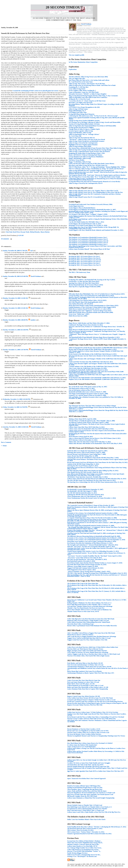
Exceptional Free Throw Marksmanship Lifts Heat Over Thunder (87, 809)
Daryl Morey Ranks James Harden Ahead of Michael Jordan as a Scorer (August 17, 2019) (95, 563)
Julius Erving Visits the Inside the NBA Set (82, 138)
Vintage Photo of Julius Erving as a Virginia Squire (84, 129)
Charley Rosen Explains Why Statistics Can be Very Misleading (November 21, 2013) (93, 551)
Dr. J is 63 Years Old (75, 136)
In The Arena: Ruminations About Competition (83, 62)
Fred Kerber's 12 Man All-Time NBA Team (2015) (84, 281)
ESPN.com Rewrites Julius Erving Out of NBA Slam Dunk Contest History (92, 164)
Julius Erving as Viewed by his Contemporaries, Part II (86, 183)
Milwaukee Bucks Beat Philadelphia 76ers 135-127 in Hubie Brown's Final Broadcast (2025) (97, 294)
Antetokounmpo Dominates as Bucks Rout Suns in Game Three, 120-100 (89, 667)
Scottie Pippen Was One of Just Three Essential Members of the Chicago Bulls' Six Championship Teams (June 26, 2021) (94, 228)
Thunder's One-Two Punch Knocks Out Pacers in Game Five (86, 608)
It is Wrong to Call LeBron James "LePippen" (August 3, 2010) (88, 214)
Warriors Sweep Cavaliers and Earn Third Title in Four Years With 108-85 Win (91, 719)
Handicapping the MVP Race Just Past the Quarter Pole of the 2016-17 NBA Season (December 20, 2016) (98, 434)
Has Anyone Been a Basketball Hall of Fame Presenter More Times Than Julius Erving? (95, 148)
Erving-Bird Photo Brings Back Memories (82, 114)
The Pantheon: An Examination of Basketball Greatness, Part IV (88, 243)
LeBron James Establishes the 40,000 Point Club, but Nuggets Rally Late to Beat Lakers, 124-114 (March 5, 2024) (98, 375)
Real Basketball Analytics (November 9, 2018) (81, 561)
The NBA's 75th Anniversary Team (79, 272)
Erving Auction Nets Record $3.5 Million (81, 127)
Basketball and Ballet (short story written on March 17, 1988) (87, 392)
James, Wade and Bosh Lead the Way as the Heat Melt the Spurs (87, 791)
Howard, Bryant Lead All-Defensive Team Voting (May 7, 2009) (87, 454)
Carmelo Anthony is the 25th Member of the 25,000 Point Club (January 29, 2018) (94, 366)
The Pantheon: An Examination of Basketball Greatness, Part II (88, 239)
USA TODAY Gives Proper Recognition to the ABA (84, 107)
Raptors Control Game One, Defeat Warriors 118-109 (84, 696)
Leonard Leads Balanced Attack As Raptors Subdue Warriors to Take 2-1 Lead (91, 700)
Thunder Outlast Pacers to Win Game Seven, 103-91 (83, 611)
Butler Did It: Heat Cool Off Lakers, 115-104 (81, 684)
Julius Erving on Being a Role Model (80, 146)
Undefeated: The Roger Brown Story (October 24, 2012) (86, 325)
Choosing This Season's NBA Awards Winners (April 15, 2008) (86, 452)
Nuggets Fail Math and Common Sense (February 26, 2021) (85, 568)
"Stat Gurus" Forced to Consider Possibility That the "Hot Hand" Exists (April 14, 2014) (94, 556)
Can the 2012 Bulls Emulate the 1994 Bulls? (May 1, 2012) (86, 222)
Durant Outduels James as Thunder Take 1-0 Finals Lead (85, 805)
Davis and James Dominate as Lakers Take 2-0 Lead (83, 682)
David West (16, 232)
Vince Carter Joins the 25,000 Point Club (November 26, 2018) (88, 368)
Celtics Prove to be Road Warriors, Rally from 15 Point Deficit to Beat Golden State (93, 647)
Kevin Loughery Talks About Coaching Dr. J (82, 90)
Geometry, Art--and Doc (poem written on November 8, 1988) (87, 395)
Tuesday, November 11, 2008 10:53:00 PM (16, 330)
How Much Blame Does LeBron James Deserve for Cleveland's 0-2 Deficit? (90, 743)
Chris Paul (9, 232)
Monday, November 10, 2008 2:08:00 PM (15, 320)
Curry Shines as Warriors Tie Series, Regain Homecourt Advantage (88, 652)
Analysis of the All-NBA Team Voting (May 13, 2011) (83, 464)
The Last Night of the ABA (77, 79)
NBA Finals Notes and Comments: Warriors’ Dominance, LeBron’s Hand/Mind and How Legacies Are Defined (97, 721)
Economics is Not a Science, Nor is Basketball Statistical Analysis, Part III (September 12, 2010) (96, 540)
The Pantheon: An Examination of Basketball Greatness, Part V (88, 244)
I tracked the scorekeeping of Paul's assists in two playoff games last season (35, 91)
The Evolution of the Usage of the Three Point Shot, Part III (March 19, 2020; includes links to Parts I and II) (96, 589)
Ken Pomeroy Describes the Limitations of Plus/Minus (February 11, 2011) (90, 543)
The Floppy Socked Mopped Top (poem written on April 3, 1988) (88, 394)
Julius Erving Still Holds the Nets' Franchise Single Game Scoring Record (91, 170)
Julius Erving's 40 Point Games (78, 109)
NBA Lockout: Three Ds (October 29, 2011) (80, 830)
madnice (33, 320)
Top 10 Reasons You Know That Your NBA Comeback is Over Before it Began (92, 406)
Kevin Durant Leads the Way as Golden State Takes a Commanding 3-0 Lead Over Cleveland (96, 717)
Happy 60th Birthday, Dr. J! (77, 111)
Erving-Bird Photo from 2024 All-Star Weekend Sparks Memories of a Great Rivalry (95, 182)
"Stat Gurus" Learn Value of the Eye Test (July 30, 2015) (85, 558)
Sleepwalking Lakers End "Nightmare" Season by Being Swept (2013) (90, 311)
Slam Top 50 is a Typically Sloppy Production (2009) (85, 287)
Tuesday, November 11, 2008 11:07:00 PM (15, 350)
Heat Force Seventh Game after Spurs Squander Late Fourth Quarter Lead (90, 794)
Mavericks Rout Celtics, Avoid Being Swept (80, 624)
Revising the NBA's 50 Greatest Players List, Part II (85, 258)
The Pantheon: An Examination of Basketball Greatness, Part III (88, 241)
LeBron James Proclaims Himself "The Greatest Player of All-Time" (90, 249)
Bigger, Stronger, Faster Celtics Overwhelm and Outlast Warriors (87, 651)
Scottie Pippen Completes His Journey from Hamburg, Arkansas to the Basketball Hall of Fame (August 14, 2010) (98, 217)
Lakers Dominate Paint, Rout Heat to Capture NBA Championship (88, 689)
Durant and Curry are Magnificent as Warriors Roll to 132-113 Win (88, 731)
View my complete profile (77, 55)
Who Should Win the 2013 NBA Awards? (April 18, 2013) (85, 472)
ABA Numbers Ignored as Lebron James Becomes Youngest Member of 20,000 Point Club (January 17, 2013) (96, 352)
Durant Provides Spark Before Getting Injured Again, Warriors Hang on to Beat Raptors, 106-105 (97, 703)
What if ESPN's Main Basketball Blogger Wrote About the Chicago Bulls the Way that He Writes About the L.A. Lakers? (98, 411)
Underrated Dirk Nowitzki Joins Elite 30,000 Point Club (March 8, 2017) (91, 362)
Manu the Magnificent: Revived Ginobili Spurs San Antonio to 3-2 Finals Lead (91, 793)
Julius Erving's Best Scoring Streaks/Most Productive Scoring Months (90, 150)
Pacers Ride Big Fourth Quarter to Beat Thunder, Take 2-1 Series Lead (89, 605)
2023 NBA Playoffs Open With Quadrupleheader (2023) (86, 302)
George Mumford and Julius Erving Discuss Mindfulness (86, 157)
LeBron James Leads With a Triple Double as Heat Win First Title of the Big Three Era (94, 812)
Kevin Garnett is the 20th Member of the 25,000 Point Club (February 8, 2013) (93, 354)
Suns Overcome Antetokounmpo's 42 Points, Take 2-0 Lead (85, 665)
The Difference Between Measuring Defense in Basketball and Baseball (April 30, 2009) (94, 536)
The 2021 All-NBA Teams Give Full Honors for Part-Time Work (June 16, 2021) (91, 480)
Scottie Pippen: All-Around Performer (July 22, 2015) (85, 224)
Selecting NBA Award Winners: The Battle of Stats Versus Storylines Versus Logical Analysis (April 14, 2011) (97, 425)
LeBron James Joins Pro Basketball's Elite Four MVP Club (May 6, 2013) (91, 429)
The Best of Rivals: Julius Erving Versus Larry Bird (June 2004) (88, 77)
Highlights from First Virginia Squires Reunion (83, 145)
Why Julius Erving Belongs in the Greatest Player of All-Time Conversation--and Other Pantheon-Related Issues (95, 247)
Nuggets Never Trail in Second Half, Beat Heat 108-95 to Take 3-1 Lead (89, 638)
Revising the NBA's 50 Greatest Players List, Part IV (85, 262)
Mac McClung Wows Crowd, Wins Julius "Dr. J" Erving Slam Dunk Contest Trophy (95, 177)
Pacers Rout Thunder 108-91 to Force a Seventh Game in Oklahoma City (89, 610)
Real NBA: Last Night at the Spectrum (81, 103)
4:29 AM (21, 235)
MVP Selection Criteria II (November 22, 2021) (83, 440)
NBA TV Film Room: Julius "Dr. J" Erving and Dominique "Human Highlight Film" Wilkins (97, 167)
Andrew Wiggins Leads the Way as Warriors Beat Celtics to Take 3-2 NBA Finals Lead (94, 654)
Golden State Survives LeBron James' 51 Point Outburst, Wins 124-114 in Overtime (93, 712)
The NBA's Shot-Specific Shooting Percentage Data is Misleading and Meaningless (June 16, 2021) (97, 573)
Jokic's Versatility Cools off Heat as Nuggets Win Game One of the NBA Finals (91, 633)
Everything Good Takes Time (78, 112)
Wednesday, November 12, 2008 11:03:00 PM (16, 399)
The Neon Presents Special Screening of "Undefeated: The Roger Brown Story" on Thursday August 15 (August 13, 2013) (97, 332)
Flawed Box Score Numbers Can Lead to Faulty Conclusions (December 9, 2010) (92, 541)
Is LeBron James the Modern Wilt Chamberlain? (82, 745)
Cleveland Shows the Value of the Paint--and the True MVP (85, 765)
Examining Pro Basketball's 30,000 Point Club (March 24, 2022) (88, 370)
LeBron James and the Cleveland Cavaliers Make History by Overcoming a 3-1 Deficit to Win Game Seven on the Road (96, 752)
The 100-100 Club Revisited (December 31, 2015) (82, 493)
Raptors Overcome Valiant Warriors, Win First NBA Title (85, 705)
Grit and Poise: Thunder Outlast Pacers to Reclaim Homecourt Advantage (90, 606)
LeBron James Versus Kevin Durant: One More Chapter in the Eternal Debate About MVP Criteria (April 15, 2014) (96, 431)
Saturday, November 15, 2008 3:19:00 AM (16, 427)
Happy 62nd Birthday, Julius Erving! (80, 133)
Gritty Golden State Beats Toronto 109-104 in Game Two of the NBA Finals (90, 698)
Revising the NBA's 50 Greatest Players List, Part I (84, 256)
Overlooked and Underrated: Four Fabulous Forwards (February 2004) (91, 204)
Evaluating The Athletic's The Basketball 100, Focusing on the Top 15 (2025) (92, 280)
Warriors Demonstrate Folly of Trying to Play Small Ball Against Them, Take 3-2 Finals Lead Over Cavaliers (97, 769)
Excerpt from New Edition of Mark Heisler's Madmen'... (84, 841)
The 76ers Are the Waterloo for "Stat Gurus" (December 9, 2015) (87, 559)
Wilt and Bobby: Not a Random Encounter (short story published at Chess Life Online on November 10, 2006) (96, 398)
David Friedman (36, 276)
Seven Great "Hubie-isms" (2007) (79, 314)
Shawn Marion (45, 232)
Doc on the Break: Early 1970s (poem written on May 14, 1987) (88, 387)
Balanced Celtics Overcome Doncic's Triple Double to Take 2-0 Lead (88, 621)
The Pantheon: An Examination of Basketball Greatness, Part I (88, 237)
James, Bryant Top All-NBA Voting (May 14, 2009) (83, 456)
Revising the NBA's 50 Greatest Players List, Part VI (85, 265)
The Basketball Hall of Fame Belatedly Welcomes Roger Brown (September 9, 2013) (94, 337)
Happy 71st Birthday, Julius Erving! (80, 162)
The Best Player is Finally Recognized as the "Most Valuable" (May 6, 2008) (92, 421)
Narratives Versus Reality (77, 160)
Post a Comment (6, 442)
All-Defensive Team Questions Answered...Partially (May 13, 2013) (87, 477)
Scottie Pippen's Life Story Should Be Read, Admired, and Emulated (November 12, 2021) (96, 230)
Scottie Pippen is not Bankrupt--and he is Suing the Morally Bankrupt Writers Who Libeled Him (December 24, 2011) (98, 220)
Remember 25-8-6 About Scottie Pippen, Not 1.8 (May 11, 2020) (88, 225)
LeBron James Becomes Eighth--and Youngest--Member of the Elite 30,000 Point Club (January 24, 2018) (98, 364)
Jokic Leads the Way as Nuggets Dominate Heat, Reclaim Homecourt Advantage (92, 636)
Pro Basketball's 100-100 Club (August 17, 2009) (82, 491)
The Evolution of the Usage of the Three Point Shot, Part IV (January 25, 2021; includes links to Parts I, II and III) (96, 592)
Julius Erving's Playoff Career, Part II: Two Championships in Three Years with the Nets (96, 192)
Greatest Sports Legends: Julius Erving (81, 131)
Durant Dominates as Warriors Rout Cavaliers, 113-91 (84, 729)
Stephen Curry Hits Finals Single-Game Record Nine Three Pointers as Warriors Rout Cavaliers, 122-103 (97, 715)
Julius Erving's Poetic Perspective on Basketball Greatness (87, 141)
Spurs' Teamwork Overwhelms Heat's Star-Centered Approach (86, 778)
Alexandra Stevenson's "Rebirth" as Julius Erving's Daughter (88, 94)
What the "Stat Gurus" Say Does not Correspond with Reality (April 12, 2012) (91, 547)
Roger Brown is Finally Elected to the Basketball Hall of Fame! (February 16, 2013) (94, 330)
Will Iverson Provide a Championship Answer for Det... (84, 855)
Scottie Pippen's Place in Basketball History (82, 208)
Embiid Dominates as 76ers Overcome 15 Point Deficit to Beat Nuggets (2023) (92, 307)
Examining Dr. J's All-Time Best (79, 87)
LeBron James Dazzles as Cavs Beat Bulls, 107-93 (82, 846)
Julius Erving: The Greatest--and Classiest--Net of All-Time (87, 84)
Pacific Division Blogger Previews (77, 853)
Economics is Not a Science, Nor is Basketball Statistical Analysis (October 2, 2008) (92, 513)
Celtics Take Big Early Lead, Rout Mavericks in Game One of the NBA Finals (91, 619)
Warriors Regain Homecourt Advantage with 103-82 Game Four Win (88, 766)
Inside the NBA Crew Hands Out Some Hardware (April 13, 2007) (87, 451)
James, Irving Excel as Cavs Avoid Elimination (81, 747)
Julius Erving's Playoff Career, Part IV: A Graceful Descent (87, 197)
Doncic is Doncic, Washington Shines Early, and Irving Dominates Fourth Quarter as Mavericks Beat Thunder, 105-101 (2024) (98, 298)
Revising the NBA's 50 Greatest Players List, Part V (85, 263)
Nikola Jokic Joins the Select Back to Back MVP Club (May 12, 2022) (90, 442)
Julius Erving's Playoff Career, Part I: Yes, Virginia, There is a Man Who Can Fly (94, 191)
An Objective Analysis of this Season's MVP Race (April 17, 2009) (89, 422)
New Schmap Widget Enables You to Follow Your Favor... (85, 848)
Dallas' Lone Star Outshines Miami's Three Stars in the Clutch (86, 819)
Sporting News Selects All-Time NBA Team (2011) (84, 283)
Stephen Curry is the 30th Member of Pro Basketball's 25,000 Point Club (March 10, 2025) (96, 379)
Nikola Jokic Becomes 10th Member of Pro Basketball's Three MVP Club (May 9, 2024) (95, 443)
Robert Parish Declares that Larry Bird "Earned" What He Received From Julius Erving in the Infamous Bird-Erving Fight (98, 173)
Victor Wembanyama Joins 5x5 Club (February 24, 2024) (85, 496)
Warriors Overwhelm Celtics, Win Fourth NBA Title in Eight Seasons (88, 656)
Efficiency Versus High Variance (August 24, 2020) (83, 566)
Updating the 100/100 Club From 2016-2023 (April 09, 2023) (86, 495)
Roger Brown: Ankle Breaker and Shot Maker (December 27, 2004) (89, 323)
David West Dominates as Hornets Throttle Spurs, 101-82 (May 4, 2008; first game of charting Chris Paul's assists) (98, 508)
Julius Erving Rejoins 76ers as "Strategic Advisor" (84, 134)
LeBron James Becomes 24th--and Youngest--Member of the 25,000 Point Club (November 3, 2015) (97, 359)
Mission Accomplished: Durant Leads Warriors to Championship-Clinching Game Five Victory (96, 736)
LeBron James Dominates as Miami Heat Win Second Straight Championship (91, 798)
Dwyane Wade (25, 232)
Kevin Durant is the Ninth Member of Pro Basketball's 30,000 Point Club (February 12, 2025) (97, 378)
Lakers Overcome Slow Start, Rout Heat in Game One (84, 680)
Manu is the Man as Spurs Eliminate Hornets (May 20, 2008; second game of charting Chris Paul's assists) (97, 511)
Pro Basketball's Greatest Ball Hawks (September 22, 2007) (85, 489)
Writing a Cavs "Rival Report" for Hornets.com (82, 856)
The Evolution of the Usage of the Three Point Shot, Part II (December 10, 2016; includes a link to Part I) (97, 586)
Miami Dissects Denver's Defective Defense (80, 635)
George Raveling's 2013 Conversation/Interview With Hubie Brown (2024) (91, 296)
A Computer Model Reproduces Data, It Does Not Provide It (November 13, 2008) (92, 518)
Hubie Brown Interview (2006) (78, 316)
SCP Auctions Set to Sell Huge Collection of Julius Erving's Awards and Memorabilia (95, 122)
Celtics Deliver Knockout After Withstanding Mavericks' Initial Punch (89, 622)
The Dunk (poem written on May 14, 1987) (82, 388)
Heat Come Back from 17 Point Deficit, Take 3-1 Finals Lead (86, 810)
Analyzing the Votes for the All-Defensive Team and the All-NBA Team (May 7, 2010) (93, 458)
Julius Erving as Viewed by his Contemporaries (83, 143)
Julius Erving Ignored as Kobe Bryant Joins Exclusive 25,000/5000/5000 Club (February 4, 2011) (98, 348)
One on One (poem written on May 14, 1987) (82, 390)
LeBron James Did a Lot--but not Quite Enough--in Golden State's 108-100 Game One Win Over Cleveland (97, 761)
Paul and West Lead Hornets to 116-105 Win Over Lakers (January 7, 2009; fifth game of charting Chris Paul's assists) (97, 523)
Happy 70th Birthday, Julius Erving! (80, 158)
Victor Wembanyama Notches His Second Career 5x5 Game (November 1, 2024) (92, 498)
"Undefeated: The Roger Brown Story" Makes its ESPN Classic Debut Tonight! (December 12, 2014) (97, 340)
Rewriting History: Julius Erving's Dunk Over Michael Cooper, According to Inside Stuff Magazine (96, 105)
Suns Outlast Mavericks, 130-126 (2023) (81, 304)
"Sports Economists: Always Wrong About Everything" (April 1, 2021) (89, 571)
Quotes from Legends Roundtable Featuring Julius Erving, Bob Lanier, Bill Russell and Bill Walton (97, 118)
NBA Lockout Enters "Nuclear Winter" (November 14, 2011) (86, 832)
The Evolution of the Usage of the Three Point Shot (83, 584)
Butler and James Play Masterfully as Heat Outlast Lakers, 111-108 (88, 687)
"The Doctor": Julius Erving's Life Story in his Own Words (87, 140)
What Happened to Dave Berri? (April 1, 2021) (82, 570)
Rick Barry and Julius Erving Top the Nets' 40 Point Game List (88, 165)
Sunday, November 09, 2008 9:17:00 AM (15, 251)
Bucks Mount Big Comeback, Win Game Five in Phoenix (84, 671)
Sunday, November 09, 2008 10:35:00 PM (15, 276)
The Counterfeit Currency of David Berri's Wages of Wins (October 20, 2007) (91, 505)
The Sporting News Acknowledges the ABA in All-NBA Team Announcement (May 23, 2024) (95, 482)
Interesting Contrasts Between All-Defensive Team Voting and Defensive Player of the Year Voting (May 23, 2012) (97, 468)
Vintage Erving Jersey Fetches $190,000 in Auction (84, 121)
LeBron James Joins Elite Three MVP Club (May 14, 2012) (87, 427)
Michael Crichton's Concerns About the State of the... (83, 844)
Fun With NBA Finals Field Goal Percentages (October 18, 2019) (87, 565)
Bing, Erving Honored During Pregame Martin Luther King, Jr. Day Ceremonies (93, 96)
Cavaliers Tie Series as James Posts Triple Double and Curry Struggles (89, 763)
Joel (31, 251)
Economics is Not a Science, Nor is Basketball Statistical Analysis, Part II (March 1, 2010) (94, 538)
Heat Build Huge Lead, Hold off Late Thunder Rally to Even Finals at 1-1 (90, 807)
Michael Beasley (35, 232)
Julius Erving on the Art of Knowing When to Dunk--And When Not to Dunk (92, 85)
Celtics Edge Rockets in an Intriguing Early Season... (83, 850)
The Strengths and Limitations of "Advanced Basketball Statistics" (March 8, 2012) (93, 545)
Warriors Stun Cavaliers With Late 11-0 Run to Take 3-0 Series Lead (88, 732)
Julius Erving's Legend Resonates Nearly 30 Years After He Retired (89, 151)
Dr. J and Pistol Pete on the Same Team (81, 82)
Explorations (73, 69)
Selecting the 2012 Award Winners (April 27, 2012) (83, 466)
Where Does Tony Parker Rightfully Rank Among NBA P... (85, 843)
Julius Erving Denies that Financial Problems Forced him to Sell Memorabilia (92, 126)
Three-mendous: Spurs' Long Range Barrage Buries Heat (85, 789)
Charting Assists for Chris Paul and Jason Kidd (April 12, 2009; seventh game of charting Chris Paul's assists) (96, 534)
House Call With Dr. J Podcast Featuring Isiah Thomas (86, 155)
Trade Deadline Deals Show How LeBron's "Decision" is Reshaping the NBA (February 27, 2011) (97, 827)
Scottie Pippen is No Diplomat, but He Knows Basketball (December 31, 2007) (92, 210)
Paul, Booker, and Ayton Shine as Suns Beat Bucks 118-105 (85, 663)
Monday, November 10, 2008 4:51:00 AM (15, 308)
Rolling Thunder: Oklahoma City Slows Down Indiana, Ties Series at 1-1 (89, 603)
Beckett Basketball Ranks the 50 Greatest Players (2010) (86, 285)
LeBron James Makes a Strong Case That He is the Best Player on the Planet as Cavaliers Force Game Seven (96, 749)
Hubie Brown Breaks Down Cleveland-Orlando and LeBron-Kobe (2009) (91, 312)
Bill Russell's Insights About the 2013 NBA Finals (82, 796)
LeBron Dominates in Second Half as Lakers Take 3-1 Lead (85, 685)
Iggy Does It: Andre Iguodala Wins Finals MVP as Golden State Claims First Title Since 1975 (96, 771)
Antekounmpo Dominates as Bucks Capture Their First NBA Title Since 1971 (91, 673)
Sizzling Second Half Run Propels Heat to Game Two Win (85, 788)
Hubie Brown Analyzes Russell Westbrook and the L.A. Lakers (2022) (90, 309)
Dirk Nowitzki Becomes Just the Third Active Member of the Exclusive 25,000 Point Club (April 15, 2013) (98, 356)
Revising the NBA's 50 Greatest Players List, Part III (85, 260)
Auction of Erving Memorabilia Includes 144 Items (84, 124)
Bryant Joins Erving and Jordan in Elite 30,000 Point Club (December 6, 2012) (93, 349)
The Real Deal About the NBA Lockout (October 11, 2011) (85, 829)
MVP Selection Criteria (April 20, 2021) (81, 437)
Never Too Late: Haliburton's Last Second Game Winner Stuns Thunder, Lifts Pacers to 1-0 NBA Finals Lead (97, 600)
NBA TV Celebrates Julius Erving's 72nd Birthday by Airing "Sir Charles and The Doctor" (97, 169)
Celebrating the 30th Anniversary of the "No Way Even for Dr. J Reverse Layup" (93, 116)
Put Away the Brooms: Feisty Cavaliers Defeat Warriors (84, 734)
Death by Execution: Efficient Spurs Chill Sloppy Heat (84, 786)
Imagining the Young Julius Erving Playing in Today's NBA (87, 153)
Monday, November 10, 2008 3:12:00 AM (15, 298)
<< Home (4, 446)
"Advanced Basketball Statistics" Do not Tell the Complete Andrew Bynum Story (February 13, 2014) (96, 554)
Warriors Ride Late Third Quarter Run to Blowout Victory (85, 649)
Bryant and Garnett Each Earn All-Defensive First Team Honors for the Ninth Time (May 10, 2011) (97, 462)
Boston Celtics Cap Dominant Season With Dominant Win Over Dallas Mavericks (92, 626)
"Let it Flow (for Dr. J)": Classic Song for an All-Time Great (87, 101)
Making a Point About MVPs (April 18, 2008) (83, 419)
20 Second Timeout (64, 7)
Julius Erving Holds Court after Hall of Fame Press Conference (88, 97)
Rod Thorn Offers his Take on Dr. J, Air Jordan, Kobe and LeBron (89, 80)
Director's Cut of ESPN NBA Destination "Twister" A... (84, 851)
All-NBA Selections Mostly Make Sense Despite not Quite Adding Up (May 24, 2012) (93, 471)
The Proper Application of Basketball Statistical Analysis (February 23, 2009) (91, 526)
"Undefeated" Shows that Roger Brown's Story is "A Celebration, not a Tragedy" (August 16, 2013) (97, 335)
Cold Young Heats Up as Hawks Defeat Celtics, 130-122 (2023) (88, 300)
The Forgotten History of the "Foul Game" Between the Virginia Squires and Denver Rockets (97, 175)
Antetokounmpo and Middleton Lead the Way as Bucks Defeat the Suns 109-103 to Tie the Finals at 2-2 (97, 669)
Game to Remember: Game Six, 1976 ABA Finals (84, 92)
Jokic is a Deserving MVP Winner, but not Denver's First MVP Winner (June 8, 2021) (95, 438)
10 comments (5, 239)
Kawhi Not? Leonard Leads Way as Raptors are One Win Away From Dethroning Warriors (95, 701)
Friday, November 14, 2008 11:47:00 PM (15, 407)
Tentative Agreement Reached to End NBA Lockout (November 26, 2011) (89, 834)
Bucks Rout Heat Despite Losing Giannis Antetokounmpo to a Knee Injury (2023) (94, 305)
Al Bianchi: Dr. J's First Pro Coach (79, 99)
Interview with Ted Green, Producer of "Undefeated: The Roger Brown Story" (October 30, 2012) (97, 327)
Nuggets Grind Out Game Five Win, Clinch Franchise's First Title (87, 640)
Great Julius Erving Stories (77, 89)
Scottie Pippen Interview (76, 206)
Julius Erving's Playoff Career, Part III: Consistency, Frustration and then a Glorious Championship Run (95, 195)
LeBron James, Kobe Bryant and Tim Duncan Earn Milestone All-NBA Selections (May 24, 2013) (97, 479)
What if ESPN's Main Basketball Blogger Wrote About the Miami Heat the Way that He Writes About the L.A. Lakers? (98, 408)
